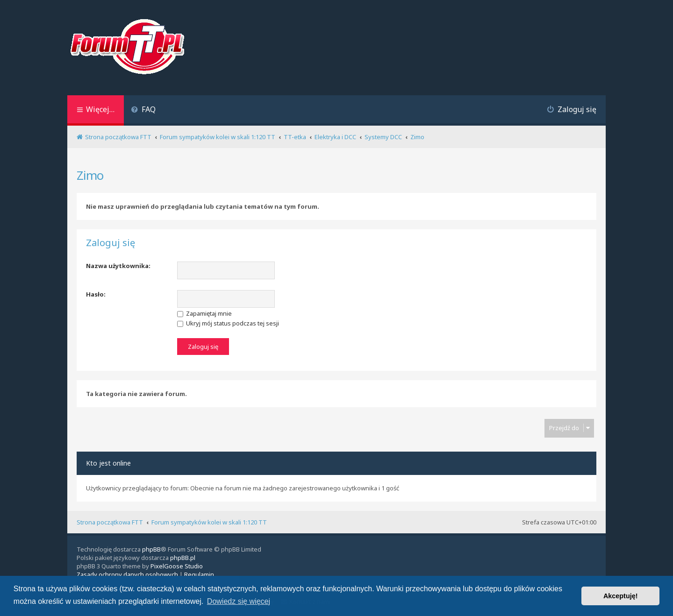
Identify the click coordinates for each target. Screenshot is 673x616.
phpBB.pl (183, 558)
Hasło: (96, 294)
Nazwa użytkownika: (118, 266)
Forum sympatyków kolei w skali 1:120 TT (209, 522)
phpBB (151, 549)
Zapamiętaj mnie (204, 313)
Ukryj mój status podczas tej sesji (228, 323)
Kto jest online (108, 463)
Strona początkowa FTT (110, 522)
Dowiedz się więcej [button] (239, 601)
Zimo (90, 175)
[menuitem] (143, 110)
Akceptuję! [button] (621, 596)
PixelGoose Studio (177, 566)
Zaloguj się (111, 243)
